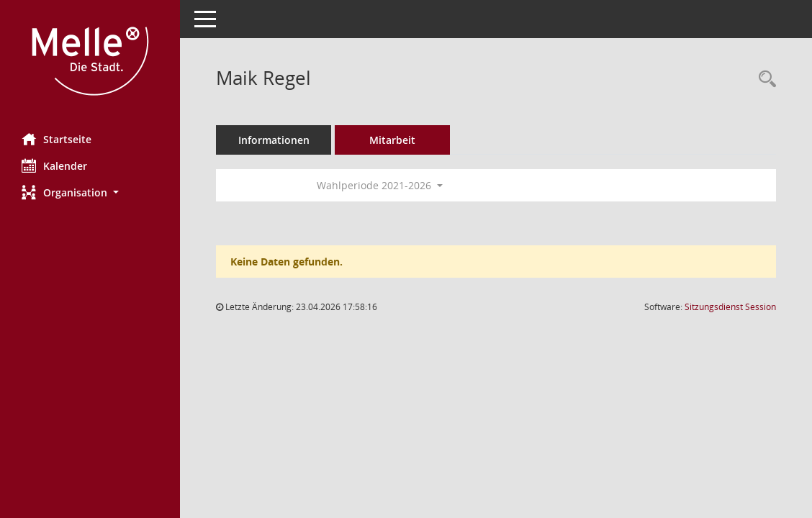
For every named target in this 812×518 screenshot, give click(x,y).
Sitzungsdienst (730, 307)
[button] (90, 192)
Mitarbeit (392, 140)
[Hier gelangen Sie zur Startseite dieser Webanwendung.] (90, 61)
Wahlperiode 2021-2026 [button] (380, 185)
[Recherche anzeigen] (764, 79)
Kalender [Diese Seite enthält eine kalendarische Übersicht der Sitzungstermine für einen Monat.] (54, 165)
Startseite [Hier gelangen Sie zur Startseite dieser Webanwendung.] (57, 139)
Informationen (274, 140)
